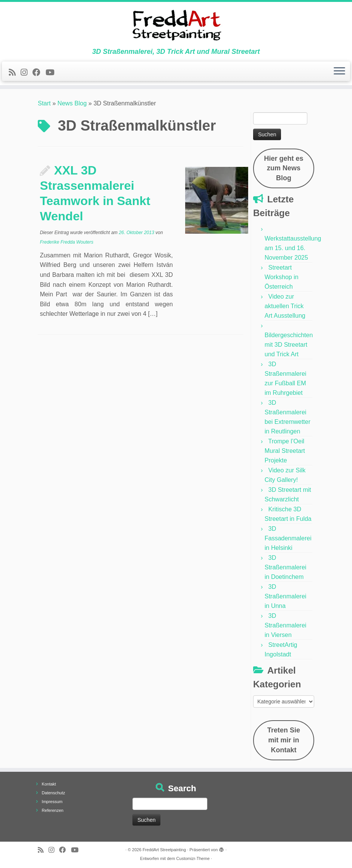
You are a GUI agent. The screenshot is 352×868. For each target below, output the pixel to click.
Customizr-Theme (193, 858)
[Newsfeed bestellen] (15, 72)
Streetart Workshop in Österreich (282, 277)
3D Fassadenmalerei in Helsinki (288, 538)
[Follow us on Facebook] (39, 72)
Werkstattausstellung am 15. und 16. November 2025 (293, 248)
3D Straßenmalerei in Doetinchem (285, 567)
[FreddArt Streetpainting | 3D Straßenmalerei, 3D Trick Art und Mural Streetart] (176, 25)
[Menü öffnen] (339, 71)
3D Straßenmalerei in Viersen (285, 625)
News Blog (72, 103)
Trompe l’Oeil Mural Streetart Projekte (285, 451)
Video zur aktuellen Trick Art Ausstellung (285, 306)
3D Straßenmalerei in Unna (285, 596)
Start (44, 103)
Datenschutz (53, 793)
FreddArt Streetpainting (164, 850)
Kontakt (49, 784)
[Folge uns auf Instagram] (27, 72)
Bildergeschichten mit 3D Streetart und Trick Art (289, 345)
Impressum (52, 802)
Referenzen (52, 810)
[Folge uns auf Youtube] (52, 72)
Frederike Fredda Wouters (66, 242)
